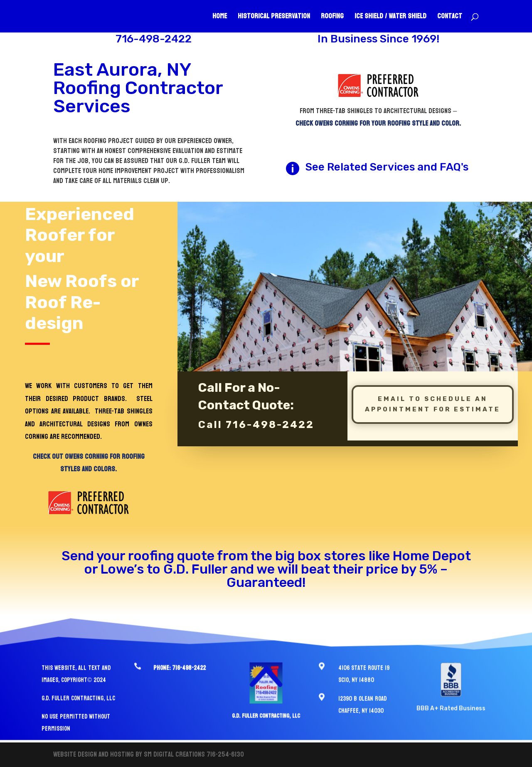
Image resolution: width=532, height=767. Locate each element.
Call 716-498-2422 (256, 413)
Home (220, 18)
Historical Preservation (274, 18)
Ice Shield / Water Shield (390, 18)
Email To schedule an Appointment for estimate (433, 393)
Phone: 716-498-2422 (180, 659)
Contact (450, 18)
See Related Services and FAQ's (387, 167)
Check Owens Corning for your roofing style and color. (378, 123)
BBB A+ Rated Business (451, 699)
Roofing (332, 18)
